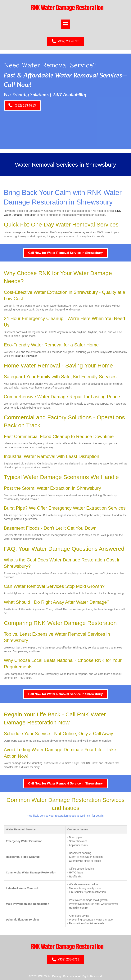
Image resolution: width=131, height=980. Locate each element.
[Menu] (65, 24)
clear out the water (26, 356)
